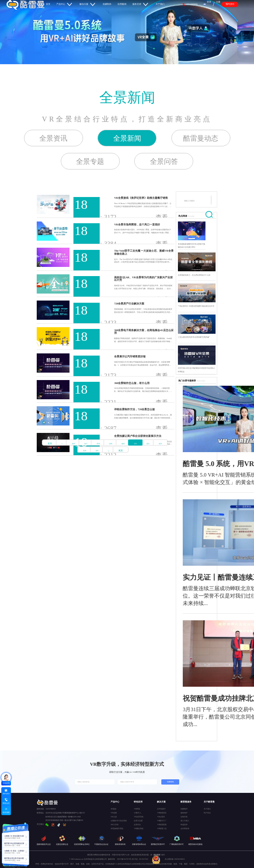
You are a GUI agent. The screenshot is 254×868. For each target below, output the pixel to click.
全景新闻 (127, 97)
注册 (218, 2)
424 (85, 451)
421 (135, 444)
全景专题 (90, 161)
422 (148, 444)
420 (123, 444)
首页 (50, 444)
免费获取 (170, 782)
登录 (209, 2)
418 (98, 444)
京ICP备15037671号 (124, 859)
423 (160, 444)
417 (86, 444)
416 (73, 444)
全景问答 (164, 161)
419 (111, 444)
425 (97, 451)
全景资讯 (53, 138)
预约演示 (230, 4)
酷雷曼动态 (201, 138)
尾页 (121, 451)
